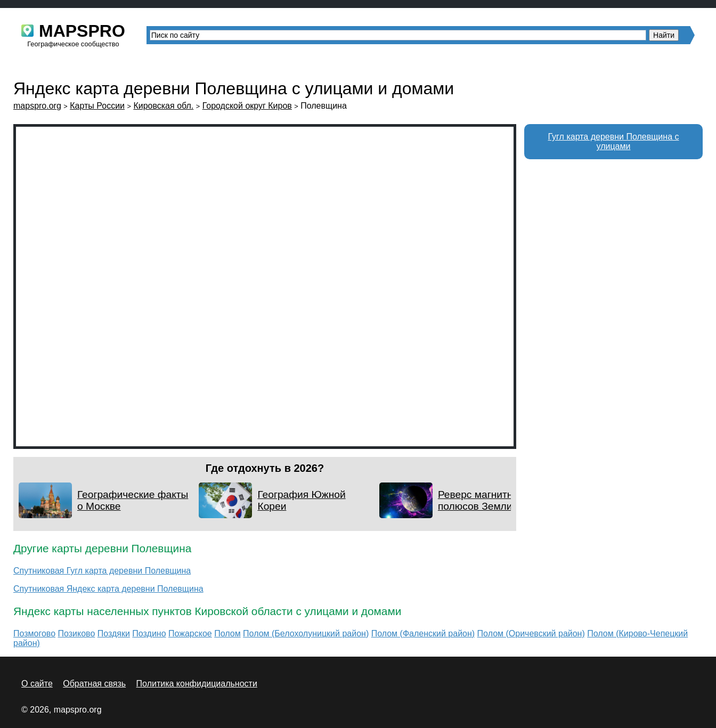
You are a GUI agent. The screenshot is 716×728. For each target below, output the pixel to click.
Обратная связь (94, 684)
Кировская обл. (163, 106)
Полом (227, 633)
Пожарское (190, 633)
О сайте (37, 684)
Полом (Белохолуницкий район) (306, 633)
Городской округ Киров (247, 106)
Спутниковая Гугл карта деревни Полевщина (102, 571)
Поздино (149, 633)
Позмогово (34, 633)
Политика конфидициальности (197, 684)
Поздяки (114, 633)
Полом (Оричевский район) (531, 633)
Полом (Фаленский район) (423, 633)
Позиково (77, 633)
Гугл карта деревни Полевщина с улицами (614, 141)
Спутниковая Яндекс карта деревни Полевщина (108, 589)
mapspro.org (37, 106)
